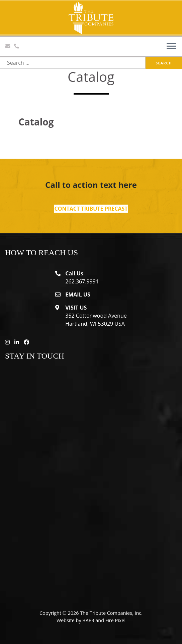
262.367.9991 (82, 281)
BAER (88, 620)
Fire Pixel (115, 620)
